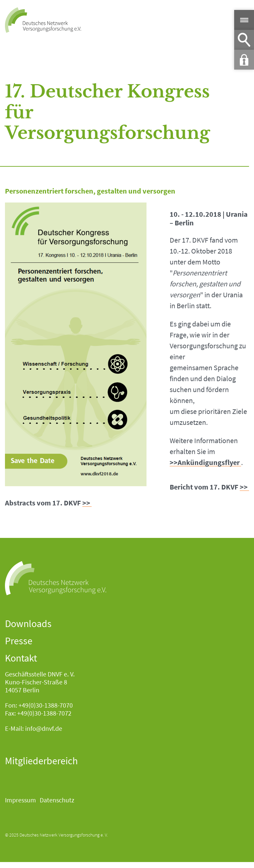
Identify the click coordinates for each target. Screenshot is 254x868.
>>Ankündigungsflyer (205, 463)
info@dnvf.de (44, 728)
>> (244, 487)
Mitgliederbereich (41, 761)
